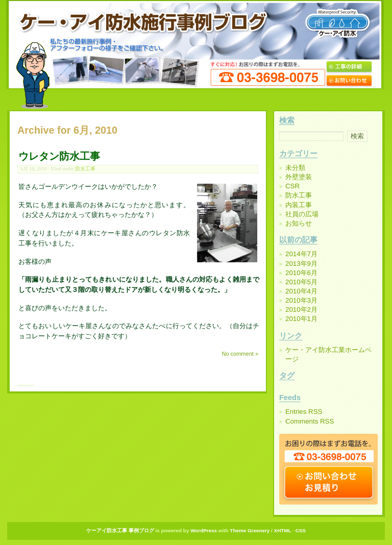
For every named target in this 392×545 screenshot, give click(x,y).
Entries (304, 412)
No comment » (240, 354)
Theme (238, 530)
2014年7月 (301, 254)
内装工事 (299, 205)
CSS (301, 530)
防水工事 (85, 169)
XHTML (283, 530)
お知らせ (299, 223)
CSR (292, 186)
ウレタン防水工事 (59, 156)
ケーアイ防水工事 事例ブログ (120, 530)
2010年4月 (301, 291)
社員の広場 (302, 214)
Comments (310, 421)
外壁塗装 (299, 177)
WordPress (204, 530)
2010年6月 (301, 273)
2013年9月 (301, 264)
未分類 (295, 168)
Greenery (259, 530)
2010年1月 (301, 319)
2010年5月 (301, 282)
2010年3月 (301, 300)
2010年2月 (301, 309)
